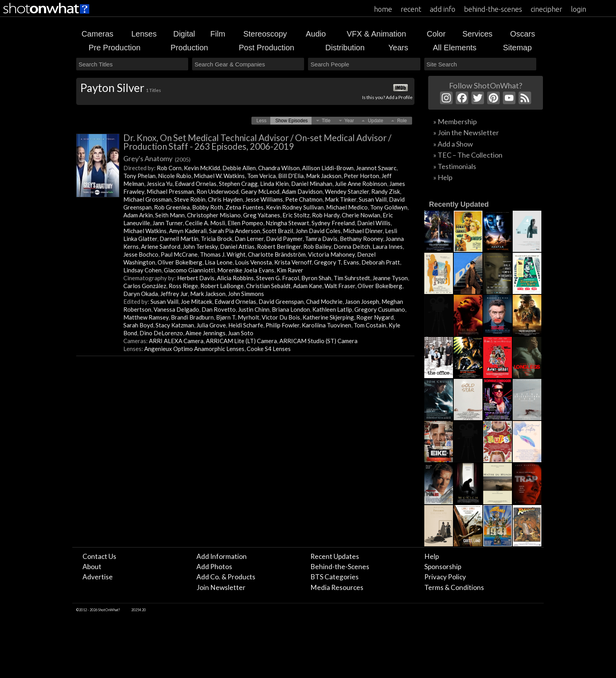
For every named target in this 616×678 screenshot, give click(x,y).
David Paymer (284, 239)
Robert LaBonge (222, 286)
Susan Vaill (373, 199)
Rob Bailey (317, 246)
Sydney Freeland (333, 223)
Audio (316, 34)
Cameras (97, 34)
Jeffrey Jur (174, 294)
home (383, 9)
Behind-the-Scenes (340, 567)
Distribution (345, 48)
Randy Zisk (386, 191)
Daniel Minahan (312, 184)
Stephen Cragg (238, 184)
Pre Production (114, 48)
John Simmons (246, 294)
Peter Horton (361, 176)
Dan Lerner (249, 239)
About (92, 567)
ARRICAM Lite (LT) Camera (241, 341)
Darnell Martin (179, 239)
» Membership (455, 121)
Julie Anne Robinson (361, 184)
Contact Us (99, 556)
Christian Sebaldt (268, 286)
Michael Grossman (148, 199)
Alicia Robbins (235, 278)
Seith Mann (170, 215)
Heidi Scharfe (246, 325)
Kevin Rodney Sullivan (295, 207)
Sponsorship (443, 567)
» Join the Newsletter (466, 132)
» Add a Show (453, 144)
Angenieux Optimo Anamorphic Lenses (194, 349)
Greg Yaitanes (262, 215)
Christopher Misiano (214, 215)
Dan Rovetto (219, 309)
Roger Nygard (375, 317)
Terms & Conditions (454, 587)
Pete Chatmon (304, 199)
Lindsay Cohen (142, 270)
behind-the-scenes (493, 9)
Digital (184, 34)
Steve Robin (190, 199)
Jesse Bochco (141, 254)
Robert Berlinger (279, 246)
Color (436, 34)
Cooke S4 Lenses (269, 349)
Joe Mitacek (196, 301)
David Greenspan (281, 301)
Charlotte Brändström (277, 254)
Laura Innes (388, 246)
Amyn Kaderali (188, 231)
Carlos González (145, 286)
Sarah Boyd (138, 325)
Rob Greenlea (172, 207)
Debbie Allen (239, 168)
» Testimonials (455, 166)
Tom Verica (261, 176)
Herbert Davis (196, 278)
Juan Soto (241, 333)
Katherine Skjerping (328, 317)
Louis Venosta (253, 262)
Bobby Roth (208, 207)
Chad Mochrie (324, 301)
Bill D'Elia (291, 176)
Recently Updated (459, 204)
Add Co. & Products (226, 577)
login (578, 9)
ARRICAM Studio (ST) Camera (318, 341)
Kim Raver (290, 270)
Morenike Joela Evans (246, 270)
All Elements (455, 48)
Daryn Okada (141, 294)
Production (189, 48)
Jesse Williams (264, 199)
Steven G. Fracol (278, 278)
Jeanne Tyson (390, 278)
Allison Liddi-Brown (328, 168)
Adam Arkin (138, 215)
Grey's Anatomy (157, 158)
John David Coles (318, 231)
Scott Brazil (278, 231)
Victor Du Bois (281, 317)
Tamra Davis (321, 239)
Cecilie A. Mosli (205, 223)
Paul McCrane (179, 254)
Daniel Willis (374, 223)
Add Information (222, 556)
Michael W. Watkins (219, 176)
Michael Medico (347, 207)
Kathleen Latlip (332, 309)
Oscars (523, 34)
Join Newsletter (221, 587)
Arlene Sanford (161, 246)
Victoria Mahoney (331, 254)
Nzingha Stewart (287, 223)
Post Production (267, 48)
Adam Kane (308, 286)
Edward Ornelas (196, 184)
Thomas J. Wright (223, 254)
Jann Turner (168, 223)
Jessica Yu (159, 184)
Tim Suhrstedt (352, 278)
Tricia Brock (216, 239)
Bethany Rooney (361, 239)
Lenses (144, 34)
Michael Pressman (170, 191)
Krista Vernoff (293, 262)
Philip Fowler (282, 325)
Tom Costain (370, 325)
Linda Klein (274, 184)
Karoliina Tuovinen (326, 325)
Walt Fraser (340, 286)
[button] (261, 121)
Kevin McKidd (202, 168)
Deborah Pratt (381, 262)
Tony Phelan (139, 176)
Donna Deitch (352, 246)
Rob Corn (169, 168)
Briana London (291, 309)
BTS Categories (335, 577)
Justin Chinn (254, 309)
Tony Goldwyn (389, 207)
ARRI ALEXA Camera (176, 341)
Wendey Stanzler (347, 191)
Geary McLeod (260, 191)
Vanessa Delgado (176, 309)
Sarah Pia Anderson (235, 231)
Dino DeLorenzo (161, 333)
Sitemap (517, 48)
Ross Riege (183, 286)
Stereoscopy (265, 34)
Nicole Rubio (175, 176)
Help (432, 556)
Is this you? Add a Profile (387, 97)
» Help (443, 177)
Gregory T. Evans (336, 262)
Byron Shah (316, 278)
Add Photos (214, 567)
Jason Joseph (362, 301)
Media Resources (337, 587)
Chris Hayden (225, 199)
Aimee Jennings (205, 333)
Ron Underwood (217, 191)
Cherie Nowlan (361, 215)
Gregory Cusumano (380, 309)
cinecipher (546, 9)
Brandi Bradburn (192, 317)
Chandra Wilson (279, 168)
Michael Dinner (363, 231)
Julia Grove (211, 325)
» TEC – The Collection (468, 155)
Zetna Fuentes (245, 207)
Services (478, 34)
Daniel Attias (237, 246)
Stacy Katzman (175, 325)
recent (411, 9)
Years (398, 48)
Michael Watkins (145, 231)
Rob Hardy (326, 215)
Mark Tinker (341, 199)
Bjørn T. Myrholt (238, 317)
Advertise (98, 577)
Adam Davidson (302, 191)
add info (443, 9)
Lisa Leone (219, 262)
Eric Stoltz (296, 215)
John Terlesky (200, 246)
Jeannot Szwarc (376, 168)
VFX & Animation (376, 34)
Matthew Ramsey (146, 317)
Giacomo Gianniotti (189, 270)
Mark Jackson (324, 176)
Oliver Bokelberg (180, 262)
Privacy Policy (445, 577)
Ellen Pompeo (245, 223)
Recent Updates (335, 556)
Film (218, 34)
